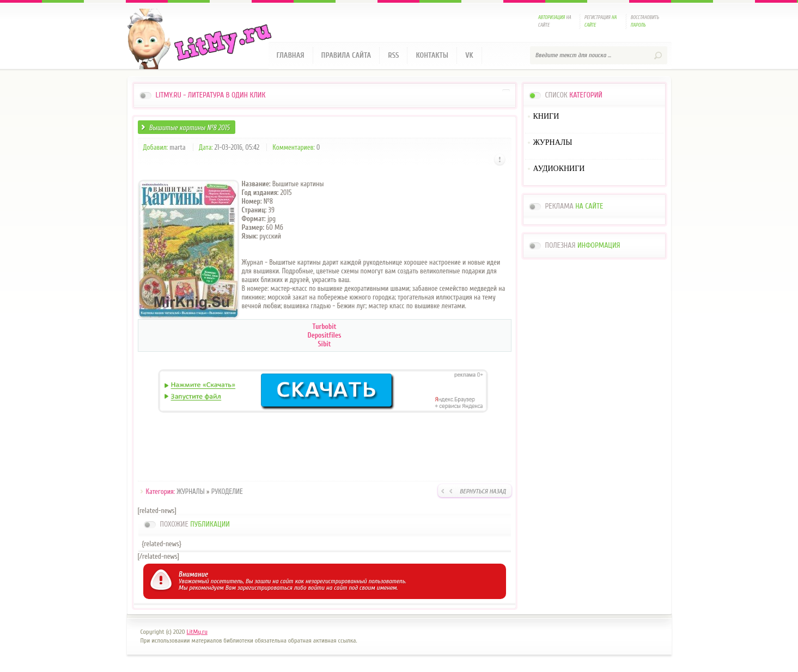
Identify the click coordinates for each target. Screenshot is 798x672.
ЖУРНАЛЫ (190, 491)
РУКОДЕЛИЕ (227, 491)
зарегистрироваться (265, 588)
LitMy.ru (197, 632)
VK (469, 55)
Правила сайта (346, 55)
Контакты (432, 55)
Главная (291, 55)
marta (177, 147)
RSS (393, 55)
